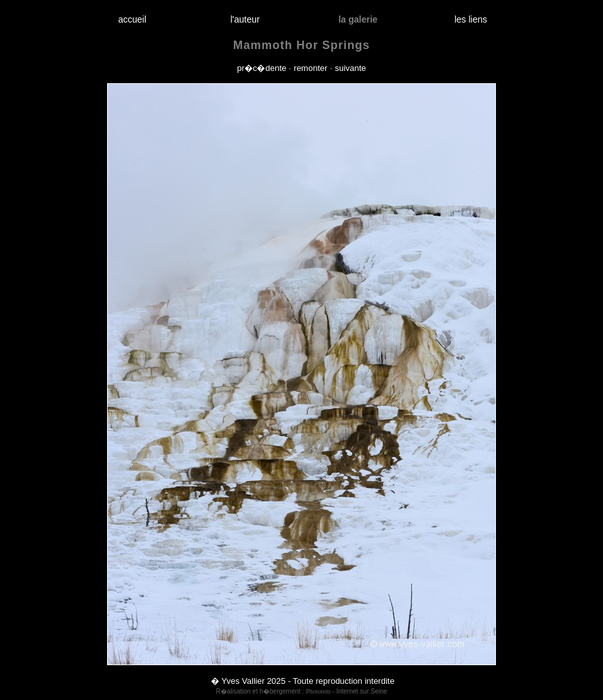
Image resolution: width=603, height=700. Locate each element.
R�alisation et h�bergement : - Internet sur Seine (302, 691)
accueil (133, 19)
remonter (311, 68)
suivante (350, 68)
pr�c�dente (262, 68)
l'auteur (245, 19)
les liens (471, 19)
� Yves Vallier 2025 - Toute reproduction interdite (303, 681)
